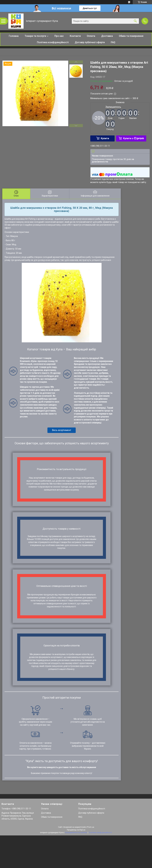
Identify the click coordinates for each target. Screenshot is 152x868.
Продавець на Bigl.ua (76, 830)
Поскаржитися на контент (76, 833)
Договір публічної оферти (90, 42)
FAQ (113, 42)
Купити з (134, 138)
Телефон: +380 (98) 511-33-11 (16, 809)
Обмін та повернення (131, 36)
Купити (105, 138)
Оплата (91, 36)
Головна (14, 36)
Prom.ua (91, 827)
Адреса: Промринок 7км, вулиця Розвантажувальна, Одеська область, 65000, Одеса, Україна (18, 816)
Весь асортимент (62, 430)
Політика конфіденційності (53, 42)
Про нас (59, 36)
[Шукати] (135, 21)
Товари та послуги (35, 36)
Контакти (75, 36)
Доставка (107, 36)
